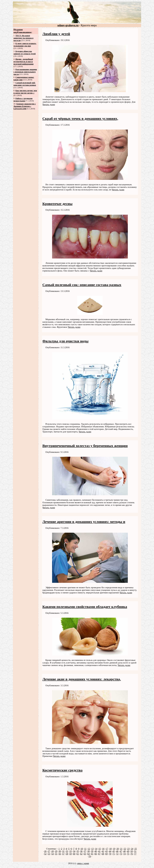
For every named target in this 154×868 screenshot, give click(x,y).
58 (67, 854)
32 (67, 851)
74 (125, 854)
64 (89, 854)
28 (53, 851)
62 (81, 854)
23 (128, 849)
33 (70, 851)
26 (45, 851)
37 (85, 851)
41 (99, 851)
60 (74, 854)
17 (107, 849)
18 (110, 849)
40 (96, 851)
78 (90, 856)
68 (103, 854)
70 (110, 854)
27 (49, 851)
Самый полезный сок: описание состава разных (82, 285)
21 (121, 849)
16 (103, 849)
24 (132, 849)
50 (132, 851)
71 (114, 854)
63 (85, 854)
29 (56, 851)
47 (121, 851)
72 (117, 854)
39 (92, 851)
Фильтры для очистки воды (65, 341)
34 (74, 851)
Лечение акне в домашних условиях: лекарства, (82, 679)
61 (78, 854)
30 (60, 851)
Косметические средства (62, 770)
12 (89, 849)
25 (136, 849)
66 (96, 854)
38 (89, 851)
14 (96, 849)
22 (125, 849)
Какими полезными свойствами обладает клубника (85, 607)
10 (82, 849)
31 (63, 851)
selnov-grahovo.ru (68, 25)
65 (92, 854)
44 (110, 851)
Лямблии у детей (56, 34)
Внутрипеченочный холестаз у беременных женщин (85, 446)
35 (78, 851)
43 (107, 851)
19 (114, 849)
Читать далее (49, 104)
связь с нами (83, 863)
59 (70, 854)
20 (118, 849)
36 (81, 851)
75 (128, 854)
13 (92, 849)
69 (107, 854)
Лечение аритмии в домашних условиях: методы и (84, 522)
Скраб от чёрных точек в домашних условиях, (80, 119)
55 (56, 854)
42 (103, 851)
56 (60, 854)
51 (135, 851)
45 (114, 851)
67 (99, 854)
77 (135, 854)
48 (125, 851)
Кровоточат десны (57, 204)
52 (45, 854)
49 (128, 851)
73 (121, 854)
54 (53, 854)
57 (63, 854)
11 (85, 849)
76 (132, 854)
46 (117, 851)
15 (100, 849)
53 (49, 854)
